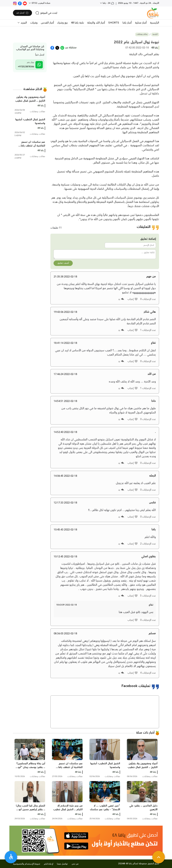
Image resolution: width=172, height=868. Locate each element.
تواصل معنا (62, 864)
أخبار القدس (47, 23)
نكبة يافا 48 (77, 23)
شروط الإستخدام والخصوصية (27, 864)
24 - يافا (108, 3)
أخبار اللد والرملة (96, 23)
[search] (46, 13)
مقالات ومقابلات (142, 34)
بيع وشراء (62, 23)
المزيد (23, 23)
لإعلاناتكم (49, 864)
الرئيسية (155, 23)
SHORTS (114, 23)
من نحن (75, 864)
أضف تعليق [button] (63, 263)
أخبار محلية (141, 23)
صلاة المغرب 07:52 (41, 3)
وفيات (34, 23)
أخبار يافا (127, 23)
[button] (133, 299)
